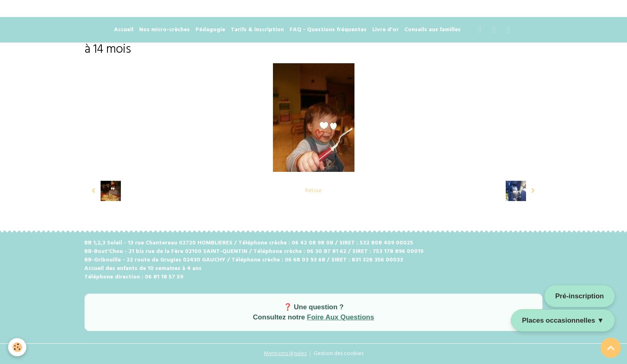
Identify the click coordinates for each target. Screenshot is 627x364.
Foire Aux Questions (341, 317)
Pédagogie (210, 30)
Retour (313, 191)
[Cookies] (17, 347)
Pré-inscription (580, 296)
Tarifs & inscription (257, 30)
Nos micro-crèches (164, 30)
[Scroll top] (611, 348)
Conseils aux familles (433, 30)
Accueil (124, 30)
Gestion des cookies (338, 354)
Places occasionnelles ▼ (563, 320)
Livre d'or (385, 30)
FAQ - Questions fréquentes (328, 30)
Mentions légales (285, 354)
